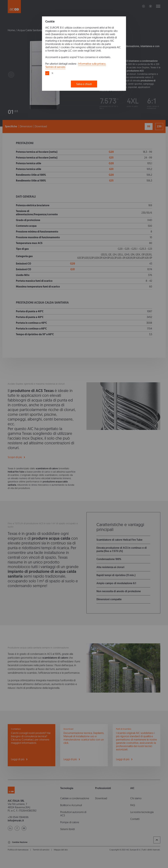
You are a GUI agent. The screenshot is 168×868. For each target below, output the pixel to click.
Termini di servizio (55, 67)
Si (52, 73)
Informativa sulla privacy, (92, 64)
